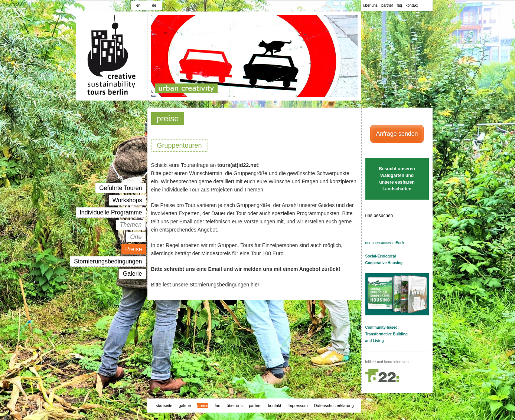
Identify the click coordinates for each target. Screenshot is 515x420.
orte (136, 237)
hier (255, 285)
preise (133, 249)
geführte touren (120, 188)
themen (131, 225)
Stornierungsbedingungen (108, 261)
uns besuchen (389, 216)
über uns (370, 5)
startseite (164, 406)
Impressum (297, 406)
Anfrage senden (397, 134)
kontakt (412, 5)
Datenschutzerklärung (334, 406)
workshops (127, 200)
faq (400, 5)
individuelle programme (111, 212)
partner (387, 5)
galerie (133, 274)
